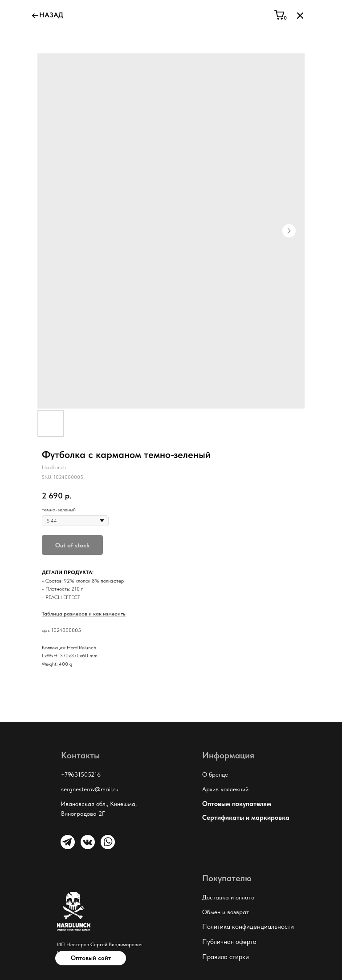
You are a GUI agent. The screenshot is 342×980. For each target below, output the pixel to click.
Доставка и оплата (228, 897)
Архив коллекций (225, 789)
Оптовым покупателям (237, 804)
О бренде (215, 774)
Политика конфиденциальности (248, 927)
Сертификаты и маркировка (246, 818)
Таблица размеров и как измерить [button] (84, 614)
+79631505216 (81, 774)
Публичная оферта (229, 942)
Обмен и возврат (226, 912)
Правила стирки (226, 957)
